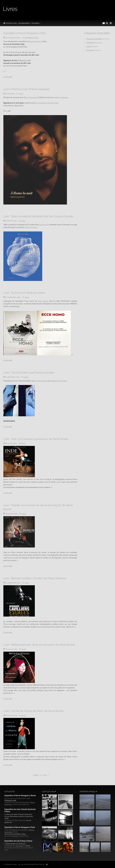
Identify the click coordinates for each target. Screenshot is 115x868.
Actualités (35, 23)
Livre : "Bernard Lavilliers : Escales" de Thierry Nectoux (35, 578)
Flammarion (44, 225)
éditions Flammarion (59, 381)
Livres (36, 38)
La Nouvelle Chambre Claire (48, 103)
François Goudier (31, 227)
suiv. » (46, 775)
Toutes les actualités (94, 39)
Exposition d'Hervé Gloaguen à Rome (20, 796)
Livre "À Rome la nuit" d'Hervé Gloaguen (27, 89)
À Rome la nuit (24, 60)
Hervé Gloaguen (35, 41)
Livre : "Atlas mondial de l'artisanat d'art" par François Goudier (39, 216)
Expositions (29, 38)
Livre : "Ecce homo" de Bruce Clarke (24, 293)
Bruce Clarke (43, 301)
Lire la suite (8, 77)
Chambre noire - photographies (17, 23)
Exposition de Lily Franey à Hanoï (18, 841)
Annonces (90, 50)
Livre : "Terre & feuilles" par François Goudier (29, 373)
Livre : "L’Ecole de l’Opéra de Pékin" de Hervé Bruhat (33, 711)
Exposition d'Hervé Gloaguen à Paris (25, 33)
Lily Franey (20, 846)
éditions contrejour (61, 97)
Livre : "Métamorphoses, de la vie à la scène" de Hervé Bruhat (39, 645)
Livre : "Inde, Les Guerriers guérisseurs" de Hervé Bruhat (36, 439)
